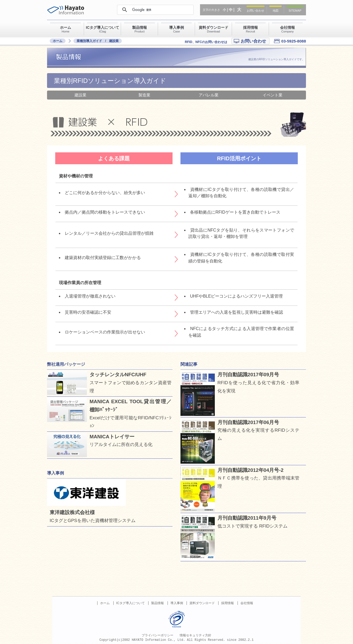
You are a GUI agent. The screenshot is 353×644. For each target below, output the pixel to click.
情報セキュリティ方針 (196, 635)
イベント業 (273, 95)
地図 (276, 11)
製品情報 (157, 603)
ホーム (58, 41)
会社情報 (247, 603)
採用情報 (227, 603)
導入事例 (177, 603)
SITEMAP (295, 11)
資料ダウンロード (202, 603)
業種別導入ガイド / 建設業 (98, 41)
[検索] (155, 10)
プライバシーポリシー (157, 635)
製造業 (144, 95)
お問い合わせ (256, 11)
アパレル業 (209, 95)
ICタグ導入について (131, 603)
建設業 (80, 95)
